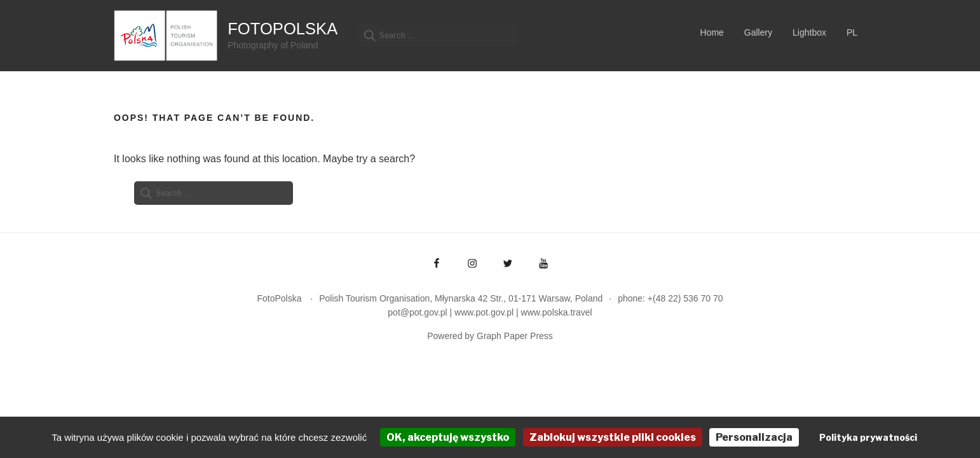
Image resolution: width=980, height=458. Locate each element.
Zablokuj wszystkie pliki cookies (613, 437)
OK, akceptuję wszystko (448, 437)
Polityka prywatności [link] (868, 437)
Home (712, 32)
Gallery (758, 32)
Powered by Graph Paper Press (490, 336)
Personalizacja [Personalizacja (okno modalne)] (754, 437)
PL (852, 32)
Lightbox (809, 32)
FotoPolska (282, 29)
